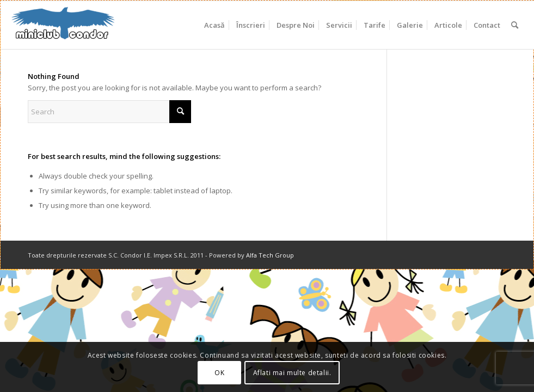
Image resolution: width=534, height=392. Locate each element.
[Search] (515, 25)
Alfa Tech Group (270, 255)
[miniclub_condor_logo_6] (64, 25)
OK (219, 373)
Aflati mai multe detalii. (292, 373)
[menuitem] (214, 25)
